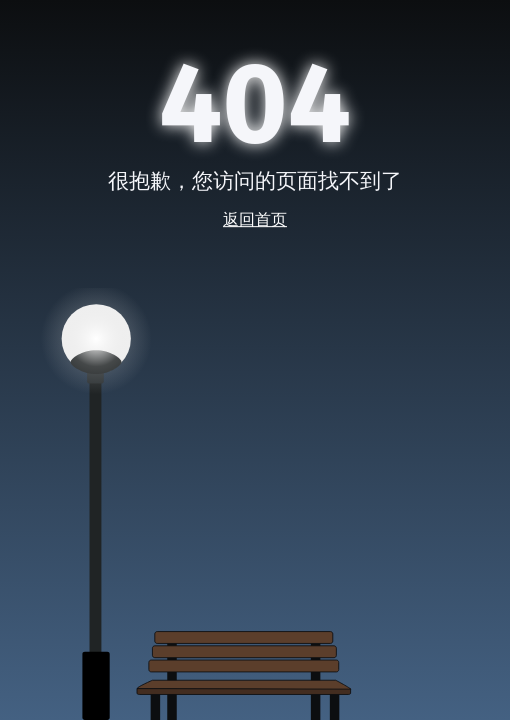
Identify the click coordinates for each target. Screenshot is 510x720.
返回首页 (255, 219)
